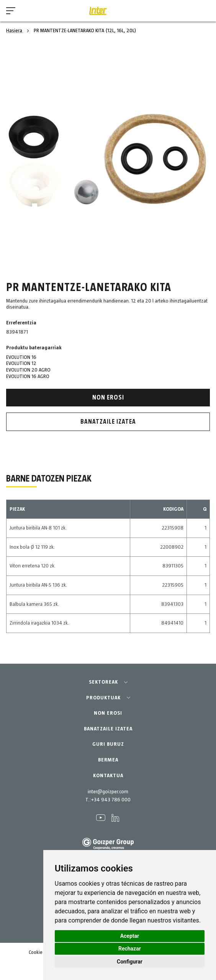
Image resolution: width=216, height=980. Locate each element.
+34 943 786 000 (111, 800)
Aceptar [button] (130, 936)
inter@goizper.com (108, 792)
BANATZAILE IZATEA (108, 729)
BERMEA (108, 760)
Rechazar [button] (130, 949)
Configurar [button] (130, 962)
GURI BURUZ (108, 744)
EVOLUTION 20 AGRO (28, 370)
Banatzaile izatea (108, 422)
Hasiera (15, 31)
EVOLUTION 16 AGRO (28, 377)
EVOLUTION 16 (21, 357)
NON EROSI (108, 713)
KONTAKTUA (108, 776)
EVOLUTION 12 (21, 363)
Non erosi (108, 398)
